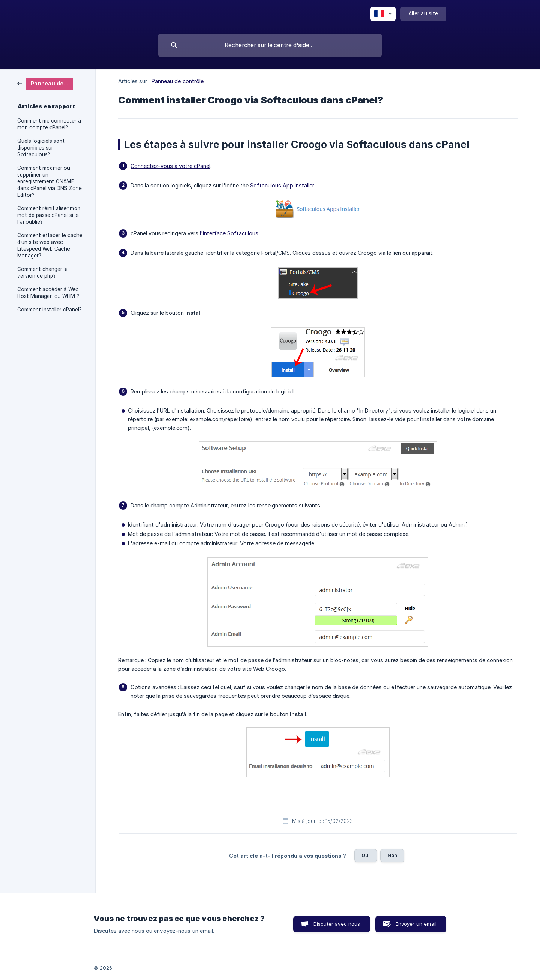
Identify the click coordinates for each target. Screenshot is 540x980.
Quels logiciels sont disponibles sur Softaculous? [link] (41, 148)
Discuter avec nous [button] (337, 924)
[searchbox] (270, 45)
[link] (45, 83)
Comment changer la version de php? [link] (43, 272)
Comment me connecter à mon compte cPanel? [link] (49, 124)
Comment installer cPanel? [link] (49, 310)
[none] (383, 14)
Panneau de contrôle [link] (178, 81)
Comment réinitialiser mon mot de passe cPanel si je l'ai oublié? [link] (49, 215)
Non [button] (392, 855)
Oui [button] (366, 855)
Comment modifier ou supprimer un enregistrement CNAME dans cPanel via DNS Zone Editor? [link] (49, 181)
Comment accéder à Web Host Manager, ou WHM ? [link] (48, 293)
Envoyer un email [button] (416, 924)
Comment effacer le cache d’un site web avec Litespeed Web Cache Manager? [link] (50, 245)
